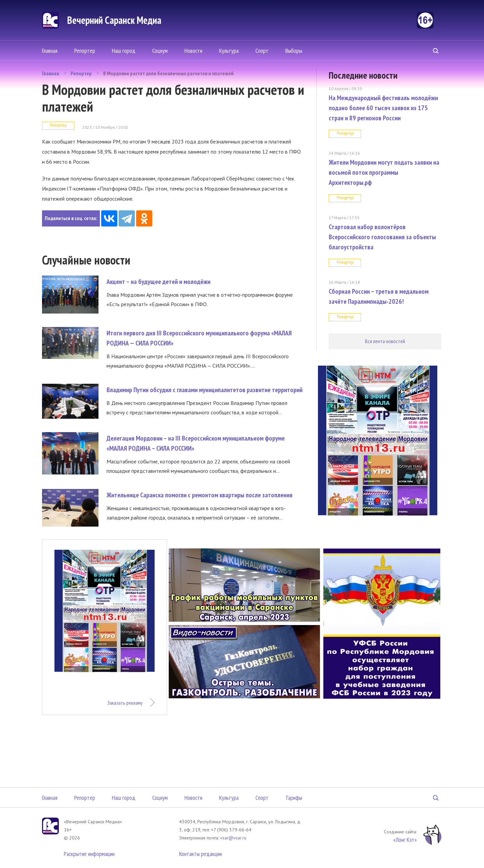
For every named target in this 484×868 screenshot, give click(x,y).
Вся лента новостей (385, 341)
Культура (229, 51)
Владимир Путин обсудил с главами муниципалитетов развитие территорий (205, 390)
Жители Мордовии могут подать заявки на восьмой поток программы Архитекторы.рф (384, 172)
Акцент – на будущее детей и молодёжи (158, 282)
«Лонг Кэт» (405, 840)
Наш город (124, 51)
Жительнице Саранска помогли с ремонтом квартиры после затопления (199, 495)
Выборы (294, 51)
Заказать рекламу (125, 703)
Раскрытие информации (89, 854)
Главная (50, 51)
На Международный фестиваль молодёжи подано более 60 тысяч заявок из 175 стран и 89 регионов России (383, 108)
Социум (160, 51)
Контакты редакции (200, 854)
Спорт (262, 51)
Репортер (85, 51)
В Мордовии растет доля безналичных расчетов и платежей (168, 73)
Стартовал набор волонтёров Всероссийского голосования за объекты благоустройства (382, 237)
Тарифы (294, 798)
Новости (193, 51)
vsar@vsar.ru (233, 838)
